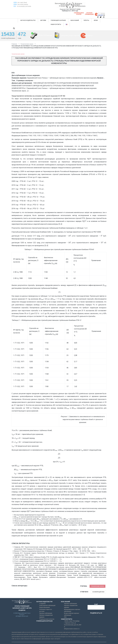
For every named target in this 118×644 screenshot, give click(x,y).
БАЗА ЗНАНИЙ (75, 20)
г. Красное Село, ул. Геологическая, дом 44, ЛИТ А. (73, 625)
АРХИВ (96, 20)
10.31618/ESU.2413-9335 (24, 6)
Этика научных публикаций (47, 605)
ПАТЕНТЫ (86, 20)
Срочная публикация (89, 14)
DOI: (15, 6)
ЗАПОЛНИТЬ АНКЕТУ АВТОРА (70, 36)
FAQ (65, 617)
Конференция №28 (98, 592)
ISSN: (15, 3)
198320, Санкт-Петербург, (72, 621)
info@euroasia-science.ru (72, 629)
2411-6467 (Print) (22, 3)
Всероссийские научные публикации (72, 614)
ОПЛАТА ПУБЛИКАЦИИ (45, 35)
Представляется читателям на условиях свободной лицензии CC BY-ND (38, 96)
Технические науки (18, 54)
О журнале (43, 604)
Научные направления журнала (46, 616)
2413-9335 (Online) (23, 5)
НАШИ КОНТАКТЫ (56, 24)
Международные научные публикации (72, 610)
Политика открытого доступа (46, 610)
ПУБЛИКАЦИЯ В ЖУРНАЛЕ (58, 20)
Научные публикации (46, 613)
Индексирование (45, 607)
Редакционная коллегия (47, 619)
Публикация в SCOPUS (79, 14)
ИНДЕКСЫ (89, 36)
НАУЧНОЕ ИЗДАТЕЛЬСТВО (28, 20)
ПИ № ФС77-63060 (75, 9)
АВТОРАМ (43, 20)
